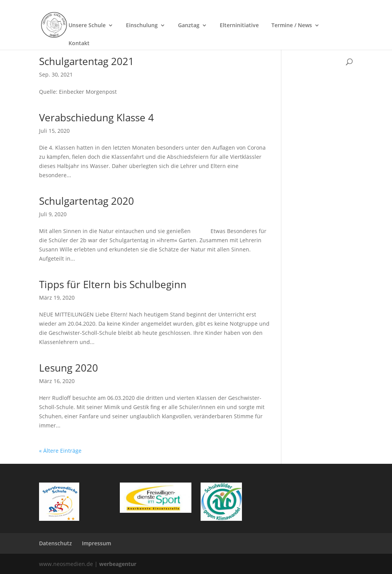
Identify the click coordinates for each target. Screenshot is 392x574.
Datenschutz (56, 543)
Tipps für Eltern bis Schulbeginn (113, 284)
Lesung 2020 (69, 368)
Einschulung (142, 25)
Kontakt (79, 43)
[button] (375, 557)
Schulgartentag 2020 (87, 201)
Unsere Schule (87, 25)
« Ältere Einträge (60, 451)
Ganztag (189, 25)
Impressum (96, 543)
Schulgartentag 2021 (87, 61)
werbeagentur (118, 564)
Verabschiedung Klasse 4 (96, 117)
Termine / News (292, 25)
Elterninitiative (239, 25)
